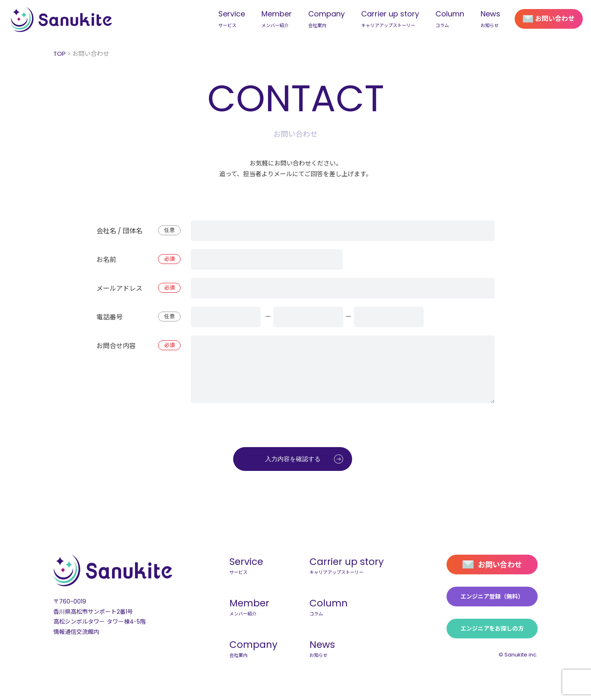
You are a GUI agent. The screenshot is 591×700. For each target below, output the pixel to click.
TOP (60, 54)
